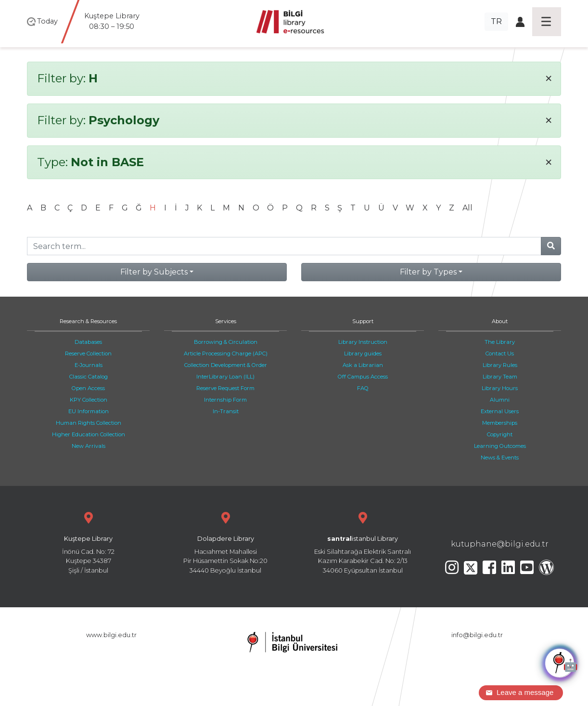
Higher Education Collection (89, 434)
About (500, 321)
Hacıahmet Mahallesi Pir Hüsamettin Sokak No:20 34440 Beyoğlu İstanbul (225, 542)
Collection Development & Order (226, 365)
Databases (88, 342)
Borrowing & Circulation (226, 342)
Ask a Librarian (363, 365)
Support (363, 321)
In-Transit (226, 411)
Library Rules (500, 365)
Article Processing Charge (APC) (226, 353)
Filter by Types (428, 272)
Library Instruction (363, 342)
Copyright (500, 434)
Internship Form (225, 400)
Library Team (500, 377)
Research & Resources (88, 321)
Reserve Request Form (225, 388)
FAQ (363, 388)
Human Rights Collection (89, 423)
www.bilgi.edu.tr (111, 635)
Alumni (500, 400)
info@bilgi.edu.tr (477, 635)
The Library (500, 342)
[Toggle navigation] (547, 22)
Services (226, 321)
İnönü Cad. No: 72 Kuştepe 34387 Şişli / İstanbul (88, 542)
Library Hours (500, 388)
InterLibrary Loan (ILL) (225, 377)
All (467, 208)
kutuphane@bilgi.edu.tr (500, 544)
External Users (500, 411)
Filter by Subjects (154, 272)
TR (496, 21)
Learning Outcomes (500, 446)
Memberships (500, 423)
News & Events (500, 458)
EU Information (89, 411)
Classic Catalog (89, 377)
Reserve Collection (88, 353)
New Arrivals (89, 446)
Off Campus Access (363, 377)
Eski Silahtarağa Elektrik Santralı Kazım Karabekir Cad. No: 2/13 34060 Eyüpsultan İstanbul (363, 542)
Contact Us (500, 353)
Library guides (363, 353)
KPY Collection (89, 400)
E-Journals (89, 365)
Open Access (88, 388)
